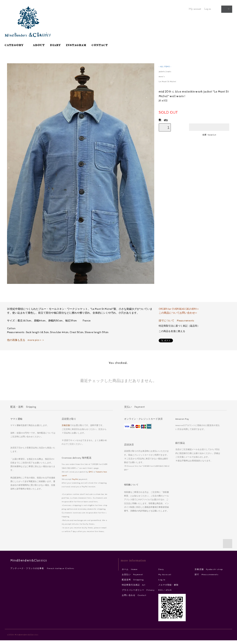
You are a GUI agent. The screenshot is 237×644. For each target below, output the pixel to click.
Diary (161, 569)
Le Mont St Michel (167, 82)
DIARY (55, 45)
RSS (161, 590)
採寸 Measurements (207, 575)
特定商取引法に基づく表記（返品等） (179, 326)
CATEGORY (16, 45)
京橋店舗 (66, 425)
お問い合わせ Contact (134, 595)
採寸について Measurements (176, 321)
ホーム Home (130, 569)
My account (195, 9)
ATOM (169, 590)
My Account (165, 575)
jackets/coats (165, 72)
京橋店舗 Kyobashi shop (209, 569)
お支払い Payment (132, 575)
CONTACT (100, 45)
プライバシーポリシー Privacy (138, 590)
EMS (91, 472)
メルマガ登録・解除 (168, 585)
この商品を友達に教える (172, 331)
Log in (208, 9)
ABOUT (39, 45)
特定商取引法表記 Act (134, 585)
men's (162, 77)
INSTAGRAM (76, 45)
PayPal (75, 479)
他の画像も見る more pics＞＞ (26, 340)
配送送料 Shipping (133, 580)
